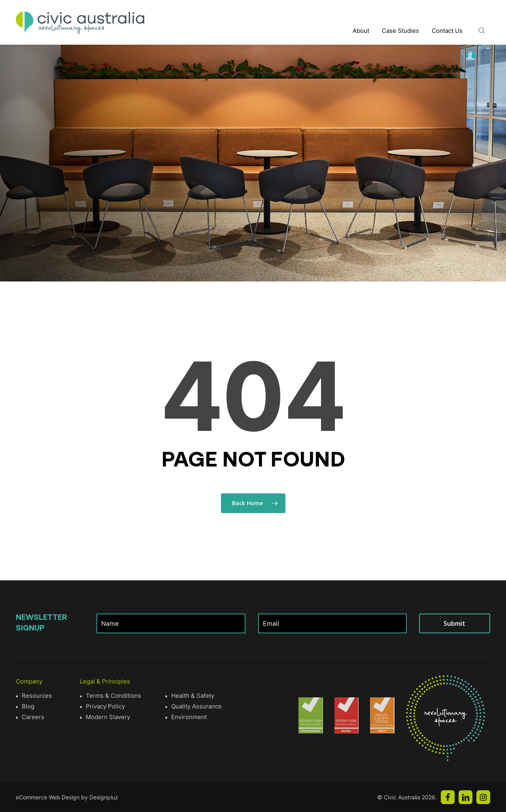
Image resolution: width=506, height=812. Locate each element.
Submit (454, 623)
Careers (33, 717)
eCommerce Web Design (48, 797)
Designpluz (104, 797)
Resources (37, 696)
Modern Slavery (108, 717)
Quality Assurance (196, 706)
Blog (28, 706)
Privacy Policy (105, 706)
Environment (189, 717)
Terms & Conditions (113, 696)
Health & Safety (193, 696)
